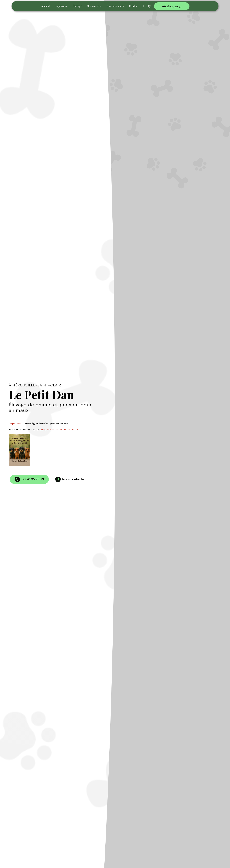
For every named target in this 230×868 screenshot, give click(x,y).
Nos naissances (115, 6)
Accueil (45, 6)
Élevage (77, 6)
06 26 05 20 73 (172, 6)
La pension (61, 6)
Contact (134, 6)
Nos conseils (94, 6)
